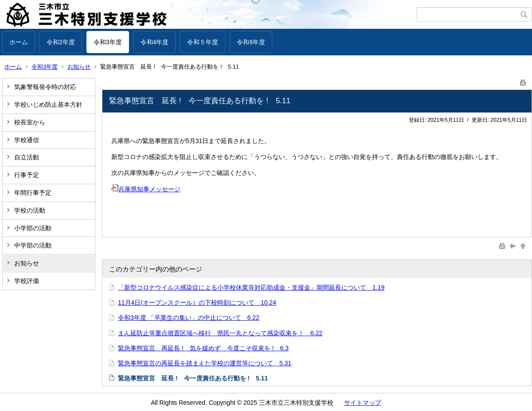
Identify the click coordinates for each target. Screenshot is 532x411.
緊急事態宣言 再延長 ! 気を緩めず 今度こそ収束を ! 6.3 (203, 348)
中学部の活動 (33, 245)
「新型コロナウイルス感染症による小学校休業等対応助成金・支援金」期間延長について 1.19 (251, 287)
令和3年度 (108, 42)
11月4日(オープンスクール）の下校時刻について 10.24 (197, 302)
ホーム (19, 42)
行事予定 (30, 175)
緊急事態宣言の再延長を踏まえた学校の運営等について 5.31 (205, 363)
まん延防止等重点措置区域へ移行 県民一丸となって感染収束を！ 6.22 (220, 333)
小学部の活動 (33, 228)
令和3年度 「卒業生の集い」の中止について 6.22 (189, 318)
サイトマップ (363, 403)
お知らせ (79, 67)
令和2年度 (61, 42)
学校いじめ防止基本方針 (48, 105)
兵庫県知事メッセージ (146, 189)
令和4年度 (155, 42)
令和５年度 (203, 42)
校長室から (30, 122)
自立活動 (27, 157)
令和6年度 (251, 42)
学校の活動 (30, 210)
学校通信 (27, 140)
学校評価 (27, 281)
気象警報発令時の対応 (45, 87)
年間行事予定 (33, 193)
